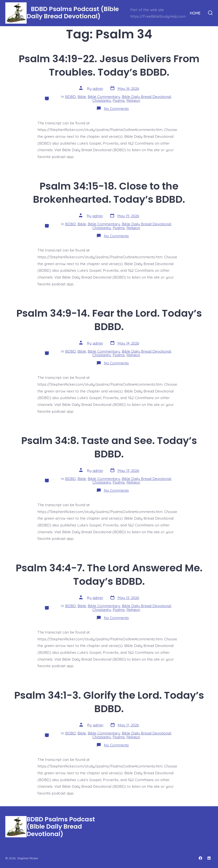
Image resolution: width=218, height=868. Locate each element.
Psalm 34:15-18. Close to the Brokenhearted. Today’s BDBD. (109, 193)
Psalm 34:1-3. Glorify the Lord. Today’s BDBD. (109, 702)
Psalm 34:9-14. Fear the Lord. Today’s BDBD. (109, 320)
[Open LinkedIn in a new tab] (209, 858)
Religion (133, 100)
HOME (195, 13)
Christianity (102, 100)
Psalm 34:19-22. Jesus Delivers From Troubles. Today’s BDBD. (109, 65)
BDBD (70, 96)
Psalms (119, 100)
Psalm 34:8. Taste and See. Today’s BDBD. (109, 447)
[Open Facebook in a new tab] (200, 858)
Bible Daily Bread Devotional (146, 96)
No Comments (116, 108)
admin (98, 88)
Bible (82, 96)
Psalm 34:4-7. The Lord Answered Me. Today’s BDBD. (109, 575)
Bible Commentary (104, 96)
